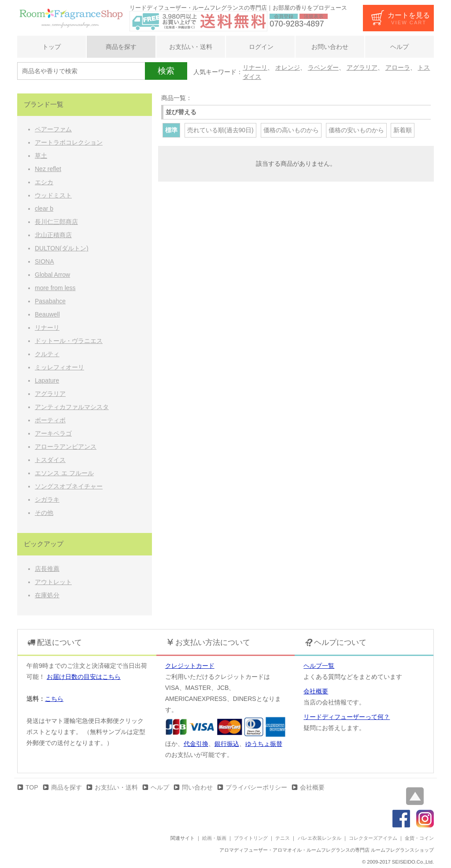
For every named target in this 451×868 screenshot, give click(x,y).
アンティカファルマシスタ (72, 407)
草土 (41, 156)
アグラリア (362, 67)
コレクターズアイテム (373, 838)
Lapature (47, 380)
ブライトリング (251, 838)
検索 (166, 71)
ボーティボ (50, 420)
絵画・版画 (214, 838)
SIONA (44, 261)
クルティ (47, 354)
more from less (55, 288)
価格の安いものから (356, 130)
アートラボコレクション (69, 142)
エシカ (44, 182)
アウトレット (53, 582)
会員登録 (284, 16)
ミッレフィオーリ (59, 367)
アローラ (398, 67)
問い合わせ (197, 787)
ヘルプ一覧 (319, 666)
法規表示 (314, 16)
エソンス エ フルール (64, 473)
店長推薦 (47, 569)
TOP (32, 787)
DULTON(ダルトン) (62, 248)
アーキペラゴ (53, 433)
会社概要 (316, 691)
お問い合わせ (330, 47)
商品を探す (121, 47)
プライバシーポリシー (256, 787)
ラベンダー (323, 67)
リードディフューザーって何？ (347, 717)
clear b (44, 209)
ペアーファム (53, 129)
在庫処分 (47, 595)
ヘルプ (399, 47)
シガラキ (47, 499)
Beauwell (47, 314)
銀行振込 (227, 744)
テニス (283, 838)
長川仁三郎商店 (56, 222)
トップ (52, 47)
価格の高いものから (291, 130)
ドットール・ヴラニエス (69, 341)
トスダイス (50, 460)
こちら (54, 699)
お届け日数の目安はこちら (84, 677)
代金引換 (196, 744)
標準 (171, 130)
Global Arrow (52, 275)
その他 (44, 513)
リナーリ (255, 67)
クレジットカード (190, 666)
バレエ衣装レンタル (320, 838)
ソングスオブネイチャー (69, 486)
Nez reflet (48, 169)
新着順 (403, 130)
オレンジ (288, 67)
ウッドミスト (53, 195)
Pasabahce (50, 301)
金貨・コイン (419, 838)
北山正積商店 (53, 235)
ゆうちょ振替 (264, 744)
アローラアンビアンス (66, 447)
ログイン (260, 47)
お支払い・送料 (191, 47)
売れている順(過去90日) (220, 130)
